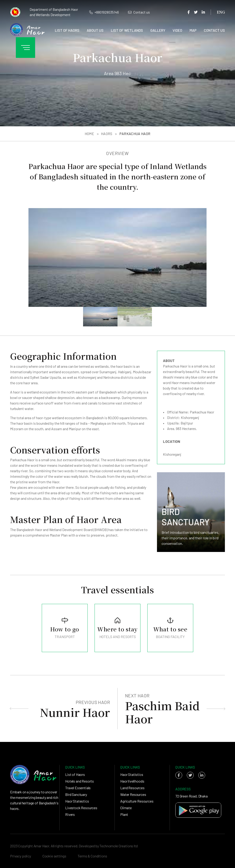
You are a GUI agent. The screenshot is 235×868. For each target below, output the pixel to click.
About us (95, 30)
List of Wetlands (127, 30)
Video (177, 30)
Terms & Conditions (92, 856)
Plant (124, 814)
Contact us (139, 12)
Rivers (70, 814)
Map (193, 30)
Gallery (158, 30)
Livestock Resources (81, 808)
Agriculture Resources (137, 801)
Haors (107, 134)
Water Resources (133, 794)
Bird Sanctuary (76, 794)
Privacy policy (21, 856)
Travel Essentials (78, 788)
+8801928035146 (104, 12)
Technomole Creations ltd (118, 846)
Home (89, 134)
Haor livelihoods (132, 781)
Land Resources (132, 788)
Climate (126, 808)
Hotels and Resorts (80, 781)
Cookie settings (54, 856)
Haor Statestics (77, 801)
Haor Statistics (132, 774)
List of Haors (67, 30)
